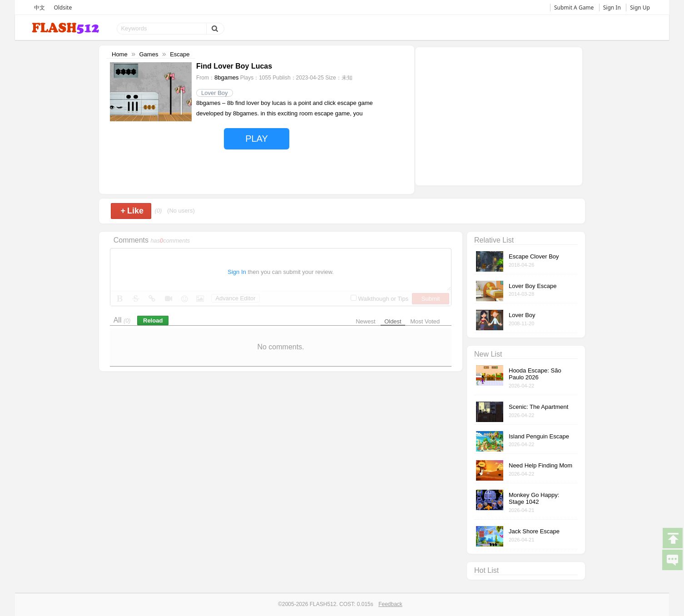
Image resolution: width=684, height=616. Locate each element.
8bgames (226, 77)
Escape (180, 54)
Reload (153, 320)
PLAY (257, 139)
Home (120, 54)
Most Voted (425, 321)
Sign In (612, 7)
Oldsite (63, 7)
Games (149, 54)
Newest (365, 321)
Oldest (393, 321)
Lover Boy (215, 93)
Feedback (390, 604)
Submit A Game (574, 7)
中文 (40, 7)
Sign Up (640, 7)
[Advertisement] (499, 115)
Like (132, 211)
